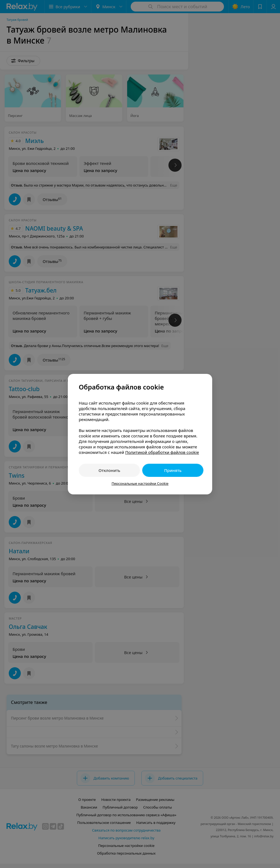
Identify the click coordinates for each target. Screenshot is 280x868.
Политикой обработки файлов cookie (162, 452)
